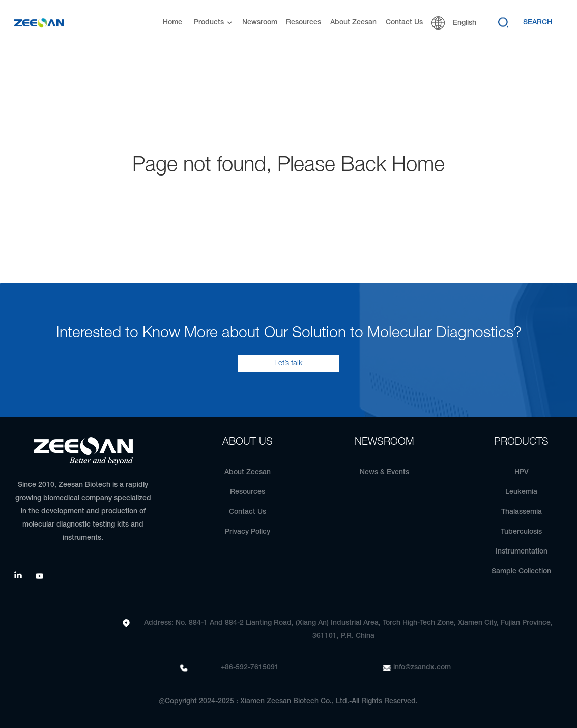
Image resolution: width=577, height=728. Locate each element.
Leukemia (521, 492)
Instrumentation (522, 552)
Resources (304, 23)
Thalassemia (522, 512)
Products (214, 23)
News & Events (384, 472)
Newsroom (260, 23)
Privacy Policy (248, 532)
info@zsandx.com (422, 668)
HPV (522, 472)
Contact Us (404, 23)
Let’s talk (289, 363)
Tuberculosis (521, 532)
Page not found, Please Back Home (289, 166)
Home (172, 23)
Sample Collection (521, 572)
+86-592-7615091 (250, 668)
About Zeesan (353, 23)
